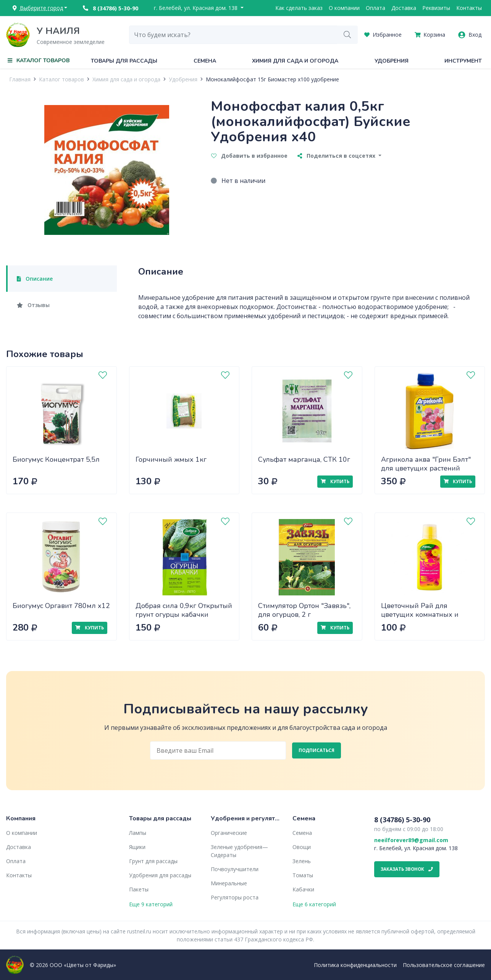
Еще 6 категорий (314, 904)
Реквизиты (436, 8)
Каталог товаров (61, 79)
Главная (20, 79)
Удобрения (392, 61)
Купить (335, 481)
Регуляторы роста (235, 897)
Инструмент (463, 61)
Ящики (137, 847)
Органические (229, 833)
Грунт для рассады (153, 861)
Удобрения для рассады (160, 875)
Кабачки (303, 889)
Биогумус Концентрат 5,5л (56, 459)
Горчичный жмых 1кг (171, 459)
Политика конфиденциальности (355, 965)
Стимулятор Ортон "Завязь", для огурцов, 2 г (304, 610)
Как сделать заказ (299, 8)
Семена (205, 61)
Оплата (376, 8)
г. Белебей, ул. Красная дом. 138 (196, 8)
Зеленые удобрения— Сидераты (239, 851)
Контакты (469, 8)
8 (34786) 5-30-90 (111, 8)
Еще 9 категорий (151, 904)
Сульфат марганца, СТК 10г (304, 459)
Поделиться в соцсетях (337, 156)
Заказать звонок (407, 869)
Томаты (303, 875)
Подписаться (317, 750)
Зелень (302, 861)
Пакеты (139, 889)
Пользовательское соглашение (444, 965)
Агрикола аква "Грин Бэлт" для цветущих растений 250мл (426, 468)
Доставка (404, 8)
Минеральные (229, 883)
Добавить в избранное (249, 156)
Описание (35, 279)
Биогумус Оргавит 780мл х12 (61, 606)
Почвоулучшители (235, 869)
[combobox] (233, 35)
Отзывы (33, 305)
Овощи (302, 847)
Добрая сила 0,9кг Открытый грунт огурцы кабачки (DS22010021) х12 (184, 614)
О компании (344, 8)
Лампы (138, 833)
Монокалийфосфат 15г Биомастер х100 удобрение (272, 79)
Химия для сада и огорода (295, 61)
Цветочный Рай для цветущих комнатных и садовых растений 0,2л (420, 614)
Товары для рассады (124, 61)
